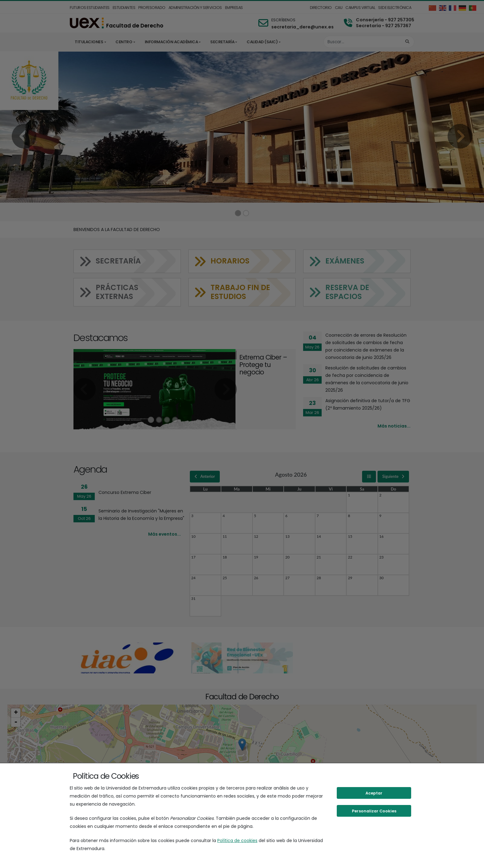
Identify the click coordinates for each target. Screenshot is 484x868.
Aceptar (374, 793)
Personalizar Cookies (374, 811)
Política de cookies (237, 841)
